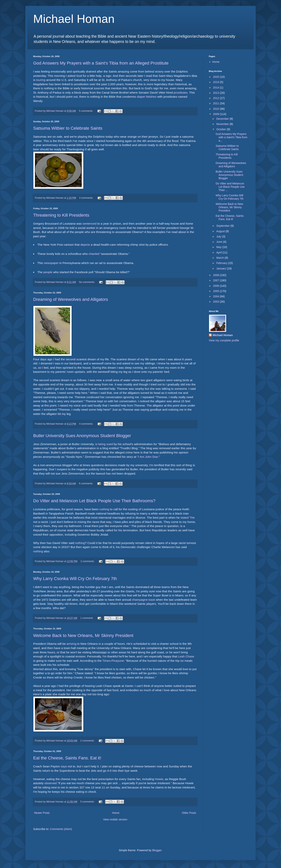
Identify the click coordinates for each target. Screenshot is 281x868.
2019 (217, 82)
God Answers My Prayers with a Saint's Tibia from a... (231, 137)
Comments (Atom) (61, 829)
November (223, 124)
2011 (217, 103)
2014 (217, 88)
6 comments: (86, 484)
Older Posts (189, 813)
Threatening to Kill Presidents (61, 215)
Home (116, 813)
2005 (217, 291)
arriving (71, 644)
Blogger (157, 850)
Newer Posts (42, 813)
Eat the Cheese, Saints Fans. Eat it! (67, 758)
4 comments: (87, 424)
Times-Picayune (113, 661)
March (220, 258)
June (220, 242)
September (223, 226)
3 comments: (87, 198)
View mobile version (115, 819)
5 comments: (86, 111)
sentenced (89, 224)
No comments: (87, 282)
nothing (80, 543)
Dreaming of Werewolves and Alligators (71, 299)
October (221, 129)
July (219, 236)
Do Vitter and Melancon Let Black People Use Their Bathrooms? (94, 501)
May (219, 247)
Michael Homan (74, 19)
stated (185, 518)
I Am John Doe (148, 457)
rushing (104, 509)
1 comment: (87, 618)
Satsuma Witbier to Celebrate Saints (68, 128)
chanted (94, 254)
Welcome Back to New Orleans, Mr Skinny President (83, 635)
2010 (217, 109)
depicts (85, 245)
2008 (217, 275)
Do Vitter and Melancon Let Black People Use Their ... (230, 187)
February (222, 263)
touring (41, 80)
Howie (159, 779)
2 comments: (88, 561)
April (219, 252)
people (48, 272)
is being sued (104, 444)
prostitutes (181, 93)
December (223, 119)
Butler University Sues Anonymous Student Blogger (82, 436)
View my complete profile (224, 340)
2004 (217, 296)
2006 (217, 286)
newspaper (51, 263)
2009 (217, 114)
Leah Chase (186, 656)
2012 (217, 98)
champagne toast (143, 600)
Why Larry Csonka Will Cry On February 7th (75, 579)
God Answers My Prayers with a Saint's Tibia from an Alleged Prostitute (101, 63)
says (64, 766)
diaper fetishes (147, 97)
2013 (217, 93)
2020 (217, 77)
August (221, 231)
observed (50, 783)
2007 (217, 280)
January (221, 268)
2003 (217, 302)
